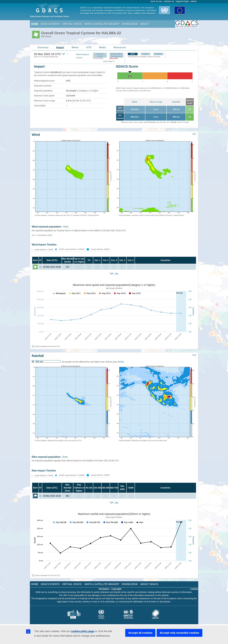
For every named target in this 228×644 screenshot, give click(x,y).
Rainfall (176, 102)
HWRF (146, 54)
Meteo (75, 47)
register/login (182, 1)
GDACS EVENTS (50, 24)
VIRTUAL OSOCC (72, 24)
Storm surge (156, 102)
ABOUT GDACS (149, 584)
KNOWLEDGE (130, 24)
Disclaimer (104, 589)
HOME (35, 24)
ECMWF (158, 54)
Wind (135, 102)
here (148, 91)
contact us (169, 1)
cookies (194, 589)
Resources (120, 47)
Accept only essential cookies (179, 633)
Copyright (116, 589)
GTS (89, 47)
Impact (60, 47)
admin (194, 1)
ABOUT (144, 24)
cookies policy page (82, 631)
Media (102, 47)
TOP (194, 134)
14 (40, 267)
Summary (43, 47)
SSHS (50, 235)
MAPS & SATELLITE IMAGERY (102, 24)
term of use (156, 1)
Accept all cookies (140, 633)
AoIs (66, 227)
